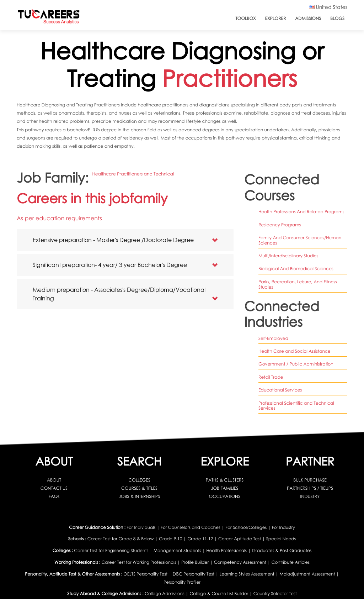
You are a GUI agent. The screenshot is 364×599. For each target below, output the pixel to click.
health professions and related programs (301, 212)
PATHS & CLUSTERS (225, 480)
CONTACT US (54, 488)
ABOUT (54, 480)
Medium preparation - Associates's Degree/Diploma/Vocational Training (119, 294)
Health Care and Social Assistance (295, 351)
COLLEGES (139, 480)
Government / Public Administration (296, 364)
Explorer (276, 18)
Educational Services (280, 390)
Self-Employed (273, 338)
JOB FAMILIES (225, 488)
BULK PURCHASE (310, 480)
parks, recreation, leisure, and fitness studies (298, 284)
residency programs (280, 225)
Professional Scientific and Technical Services (296, 406)
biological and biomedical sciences (296, 269)
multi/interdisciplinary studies (288, 256)
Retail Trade (271, 377)
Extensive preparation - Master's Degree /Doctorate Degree (113, 240)
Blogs (337, 18)
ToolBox (245, 18)
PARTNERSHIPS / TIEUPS (310, 488)
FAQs (54, 496)
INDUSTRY (310, 496)
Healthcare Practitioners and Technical (133, 174)
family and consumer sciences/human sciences (300, 240)
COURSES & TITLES (139, 488)
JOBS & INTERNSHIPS (139, 496)
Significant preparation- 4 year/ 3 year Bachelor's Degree (110, 265)
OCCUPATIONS (225, 496)
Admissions (308, 18)
